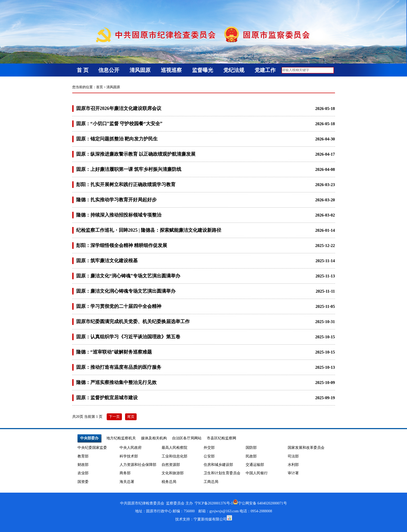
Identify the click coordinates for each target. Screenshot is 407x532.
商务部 (125, 473)
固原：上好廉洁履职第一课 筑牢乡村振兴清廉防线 (129, 169)
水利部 (293, 465)
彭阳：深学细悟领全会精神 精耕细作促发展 (122, 245)
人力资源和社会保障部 (138, 465)
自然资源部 (171, 465)
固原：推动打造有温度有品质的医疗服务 (119, 367)
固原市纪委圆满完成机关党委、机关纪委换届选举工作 (133, 322)
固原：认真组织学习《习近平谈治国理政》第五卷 (128, 337)
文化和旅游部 (173, 473)
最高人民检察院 (174, 448)
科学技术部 (129, 456)
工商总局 (211, 482)
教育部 (83, 456)
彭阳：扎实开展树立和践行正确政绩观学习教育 (126, 185)
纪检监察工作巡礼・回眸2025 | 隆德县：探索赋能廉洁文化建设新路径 (149, 230)
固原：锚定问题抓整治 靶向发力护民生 (117, 139)
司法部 (293, 456)
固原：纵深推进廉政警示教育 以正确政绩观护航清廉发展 (136, 154)
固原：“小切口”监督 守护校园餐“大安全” (119, 124)
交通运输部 (255, 465)
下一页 (114, 417)
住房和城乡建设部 (218, 465)
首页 (100, 87)
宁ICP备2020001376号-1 (214, 503)
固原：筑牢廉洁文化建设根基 (107, 261)
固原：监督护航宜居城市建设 (107, 398)
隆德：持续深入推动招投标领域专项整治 (119, 215)
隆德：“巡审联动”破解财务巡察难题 (114, 352)
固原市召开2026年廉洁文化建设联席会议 (119, 108)
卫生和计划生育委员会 (222, 473)
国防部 (251, 448)
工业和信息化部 (174, 456)
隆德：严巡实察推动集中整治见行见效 (116, 382)
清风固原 (113, 87)
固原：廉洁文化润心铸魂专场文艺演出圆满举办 (126, 291)
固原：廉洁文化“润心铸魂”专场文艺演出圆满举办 (128, 276)
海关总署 (127, 482)
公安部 (209, 456)
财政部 (83, 465)
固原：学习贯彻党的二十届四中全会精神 (119, 306)
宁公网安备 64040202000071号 (260, 503)
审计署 (293, 473)
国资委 (83, 482)
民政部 (251, 456)
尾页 (131, 417)
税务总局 (169, 482)
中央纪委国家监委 (92, 448)
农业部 (83, 473)
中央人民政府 (131, 448)
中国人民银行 (257, 473)
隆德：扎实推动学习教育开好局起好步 (116, 200)
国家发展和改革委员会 (306, 448)
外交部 (209, 448)
